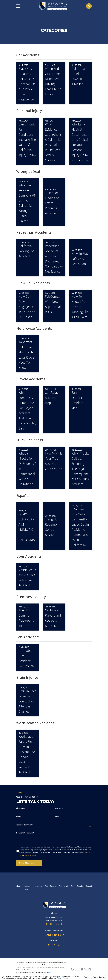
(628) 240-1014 (54, 935)
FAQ (46, 886)
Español (80, 886)
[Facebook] (49, 945)
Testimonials (64, 886)
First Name (20, 808)
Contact (89, 886)
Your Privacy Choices (43, 973)
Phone (19, 817)
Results (53, 886)
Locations (38, 886)
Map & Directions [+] (54, 924)
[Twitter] (59, 945)
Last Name (59, 808)
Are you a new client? (25, 825)
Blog (73, 886)
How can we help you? (25, 833)
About (19, 886)
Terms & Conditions (30, 855)
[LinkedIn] (54, 945)
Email (57, 817)
